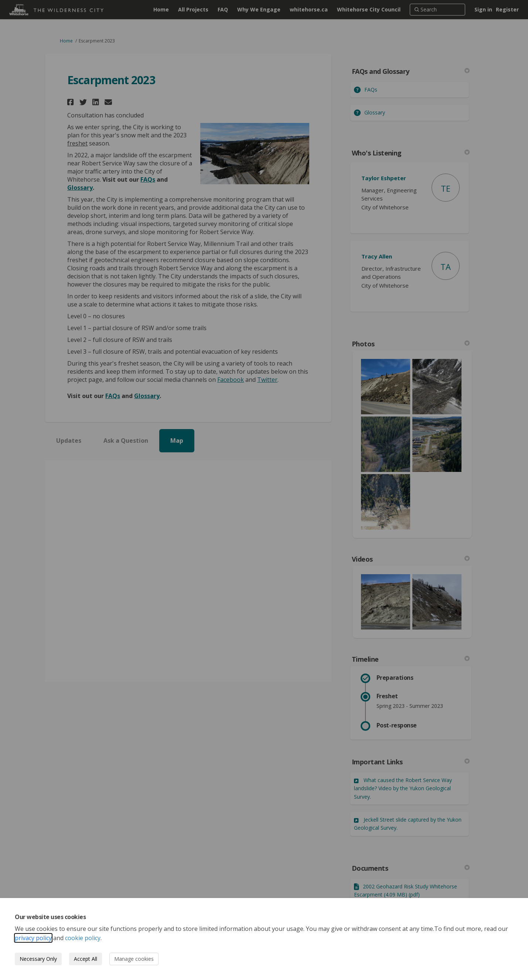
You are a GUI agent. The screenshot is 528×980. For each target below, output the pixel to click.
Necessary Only (38, 959)
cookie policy (83, 938)
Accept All (86, 959)
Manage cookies (134, 959)
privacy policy (33, 938)
